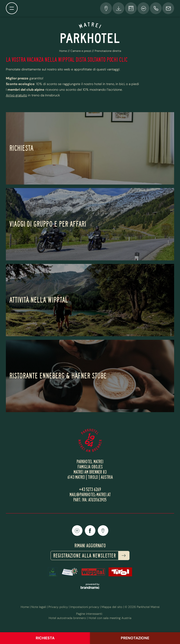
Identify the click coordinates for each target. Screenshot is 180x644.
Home (63, 51)
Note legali (39, 607)
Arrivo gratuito (16, 95)
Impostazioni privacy (85, 607)
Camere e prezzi (81, 51)
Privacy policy (59, 607)
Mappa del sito (112, 607)
